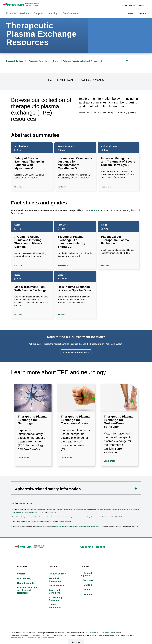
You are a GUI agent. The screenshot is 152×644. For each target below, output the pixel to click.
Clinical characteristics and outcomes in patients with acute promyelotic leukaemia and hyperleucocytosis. (67, 517)
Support (38, 13)
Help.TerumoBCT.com (40, 636)
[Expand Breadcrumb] (127, 60)
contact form (94, 210)
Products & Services (18, 13)
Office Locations (59, 636)
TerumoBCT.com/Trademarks (101, 633)
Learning (53, 13)
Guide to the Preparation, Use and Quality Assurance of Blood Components (76, 526)
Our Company (70, 13)
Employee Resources (20, 636)
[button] (76, 488)
